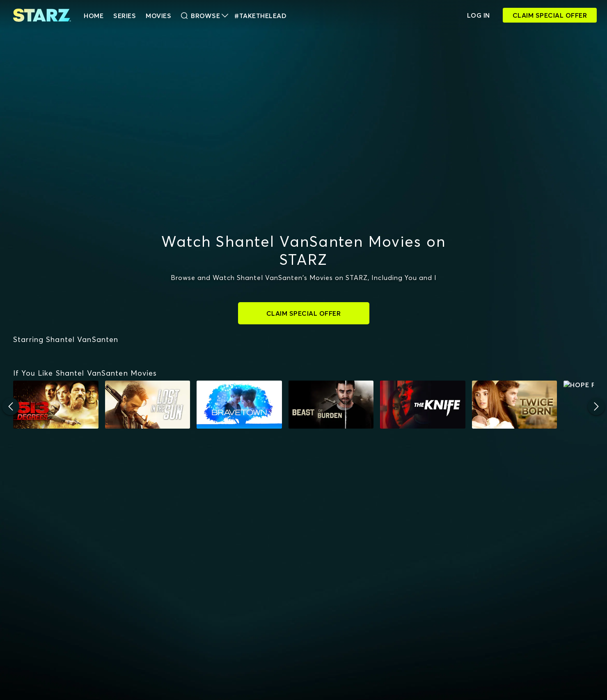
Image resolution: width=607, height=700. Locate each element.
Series (125, 16)
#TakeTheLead (260, 16)
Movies (158, 16)
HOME (94, 16)
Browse (205, 16)
